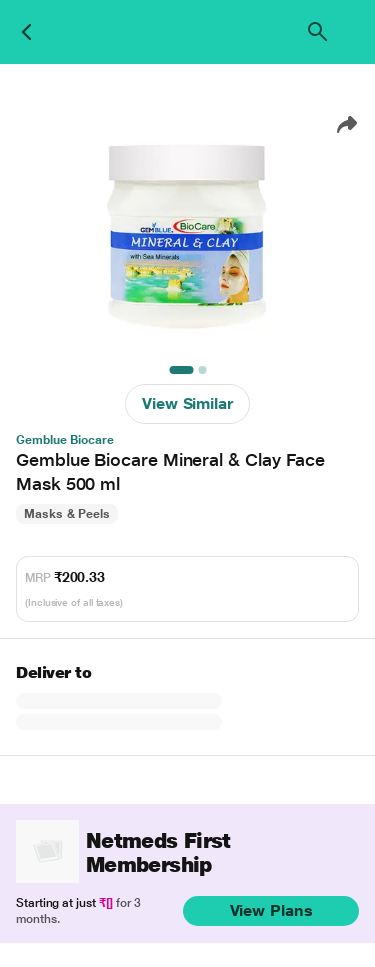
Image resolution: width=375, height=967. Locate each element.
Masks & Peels (67, 514)
